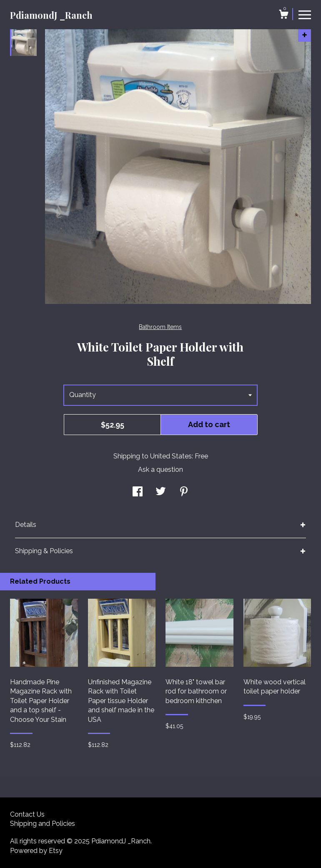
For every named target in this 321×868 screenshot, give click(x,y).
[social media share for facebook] (138, 492)
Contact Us (27, 814)
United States (171, 456)
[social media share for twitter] (161, 492)
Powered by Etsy (36, 851)
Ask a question (160, 469)
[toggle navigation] (305, 14)
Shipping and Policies (43, 824)
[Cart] (283, 15)
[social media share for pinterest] (184, 492)
